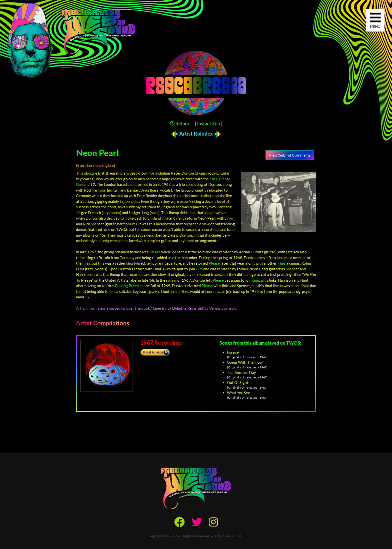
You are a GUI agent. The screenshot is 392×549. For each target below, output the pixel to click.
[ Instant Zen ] (209, 123)
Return (180, 123)
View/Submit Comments (290, 155)
